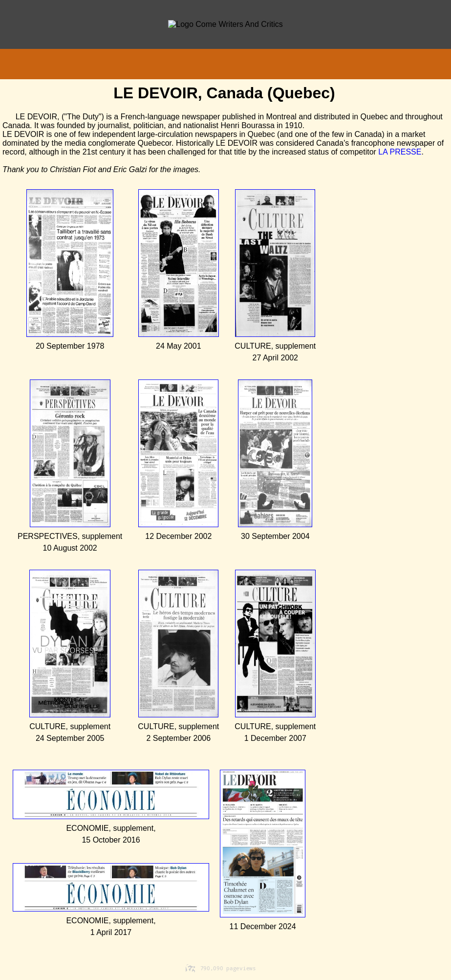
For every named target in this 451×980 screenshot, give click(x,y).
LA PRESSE (400, 152)
